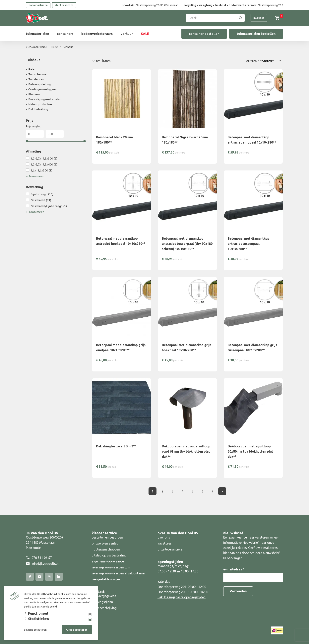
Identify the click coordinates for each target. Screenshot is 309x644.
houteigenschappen (106, 549)
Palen (32, 69)
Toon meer (36, 176)
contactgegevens (104, 596)
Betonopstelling (39, 84)
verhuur (127, 34)
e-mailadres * (234, 569)
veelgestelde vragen (106, 579)
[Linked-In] (59, 577)
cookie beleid (49, 607)
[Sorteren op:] (273, 61)
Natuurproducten (40, 104)
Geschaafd (41, 200)
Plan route (33, 548)
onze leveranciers (170, 549)
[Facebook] (30, 577)
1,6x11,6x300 (41, 170)
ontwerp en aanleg (105, 543)
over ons (164, 537)
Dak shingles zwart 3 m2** (116, 446)
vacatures (165, 543)
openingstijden (38, 5)
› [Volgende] (222, 491)
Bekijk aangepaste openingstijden (182, 597)
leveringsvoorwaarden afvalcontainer (119, 573)
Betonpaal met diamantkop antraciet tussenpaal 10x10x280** (248, 244)
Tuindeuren (36, 79)
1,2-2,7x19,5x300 (44, 159)
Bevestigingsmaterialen (45, 99)
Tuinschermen (38, 74)
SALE (145, 34)
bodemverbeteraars (97, 34)
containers (65, 34)
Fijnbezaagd (42, 194)
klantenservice (64, 5)
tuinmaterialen (37, 34)
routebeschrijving (104, 608)
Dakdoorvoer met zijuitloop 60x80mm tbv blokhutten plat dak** (250, 451)
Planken (34, 94)
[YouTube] (39, 577)
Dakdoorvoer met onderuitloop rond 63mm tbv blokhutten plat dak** (186, 451)
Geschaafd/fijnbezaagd (49, 206)
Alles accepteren (77, 630)
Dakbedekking (38, 109)
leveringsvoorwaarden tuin (111, 567)
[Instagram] (49, 577)
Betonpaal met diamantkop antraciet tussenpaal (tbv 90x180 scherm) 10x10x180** (187, 244)
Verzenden (238, 591)
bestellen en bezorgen (107, 537)
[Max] (55, 134)
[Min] (35, 134)
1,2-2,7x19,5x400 (44, 164)
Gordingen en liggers (42, 89)
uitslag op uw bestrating (109, 555)
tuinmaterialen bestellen (256, 34)
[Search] (241, 18)
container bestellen (204, 34)
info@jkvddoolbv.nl (45, 564)
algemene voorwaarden (109, 561)
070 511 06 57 (42, 558)
